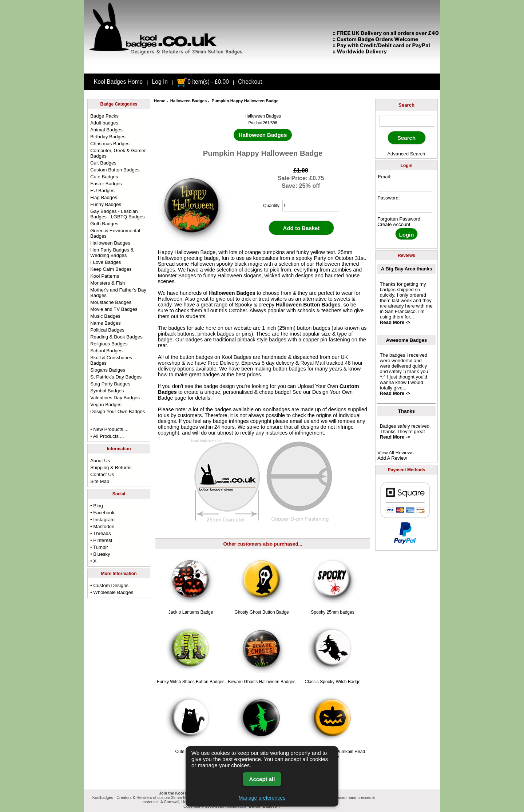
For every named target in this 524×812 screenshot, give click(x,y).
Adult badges (104, 123)
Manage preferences (262, 798)
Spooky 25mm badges (332, 612)
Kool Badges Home (118, 82)
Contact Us (102, 474)
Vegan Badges (106, 405)
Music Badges (105, 316)
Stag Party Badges (110, 384)
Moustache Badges (111, 302)
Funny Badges (106, 204)
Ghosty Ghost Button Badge (261, 612)
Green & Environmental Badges (115, 233)
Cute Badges (104, 177)
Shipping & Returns (111, 468)
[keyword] (407, 121)
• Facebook (102, 513)
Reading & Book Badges (116, 337)
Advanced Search (406, 154)
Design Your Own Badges (118, 411)
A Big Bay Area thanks (406, 269)
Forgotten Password (399, 219)
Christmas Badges (110, 144)
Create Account (394, 224)
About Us (100, 461)
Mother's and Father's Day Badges (118, 293)
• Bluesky (100, 554)
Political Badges (107, 330)
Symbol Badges (107, 391)
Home (160, 101)
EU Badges (102, 191)
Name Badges (106, 323)
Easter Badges (106, 184)
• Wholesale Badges (112, 592)
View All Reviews (395, 453)
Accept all (262, 779)
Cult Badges (103, 163)
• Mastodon (102, 526)
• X (93, 561)
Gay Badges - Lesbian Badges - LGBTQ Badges (118, 214)
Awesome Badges (407, 340)
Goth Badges (104, 224)
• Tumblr (99, 547)
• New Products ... (109, 429)
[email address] (405, 186)
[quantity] (311, 206)
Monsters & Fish (108, 283)
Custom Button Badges (115, 170)
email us (299, 421)
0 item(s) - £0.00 (203, 82)
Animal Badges (106, 130)
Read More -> (395, 322)
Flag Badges (104, 197)
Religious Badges (109, 344)
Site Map (100, 481)
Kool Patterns (105, 276)
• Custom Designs (109, 585)
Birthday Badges (108, 137)
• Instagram (102, 520)
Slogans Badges (108, 370)
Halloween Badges (189, 101)
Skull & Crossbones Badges (111, 360)
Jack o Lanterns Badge (191, 612)
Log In (160, 82)
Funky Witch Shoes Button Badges (190, 682)
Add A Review (392, 458)
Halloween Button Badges (308, 305)
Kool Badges (237, 357)
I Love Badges (106, 262)
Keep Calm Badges (111, 269)
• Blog (97, 506)
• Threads (100, 533)
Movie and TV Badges (114, 309)
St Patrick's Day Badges (116, 377)
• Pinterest (101, 540)
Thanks (406, 411)
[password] (405, 207)
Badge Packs (104, 116)
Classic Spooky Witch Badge (332, 682)
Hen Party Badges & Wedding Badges (112, 253)
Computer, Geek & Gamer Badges (118, 153)
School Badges (106, 351)
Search (406, 105)
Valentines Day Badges (115, 398)
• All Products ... (107, 436)
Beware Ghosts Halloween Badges (261, 682)
